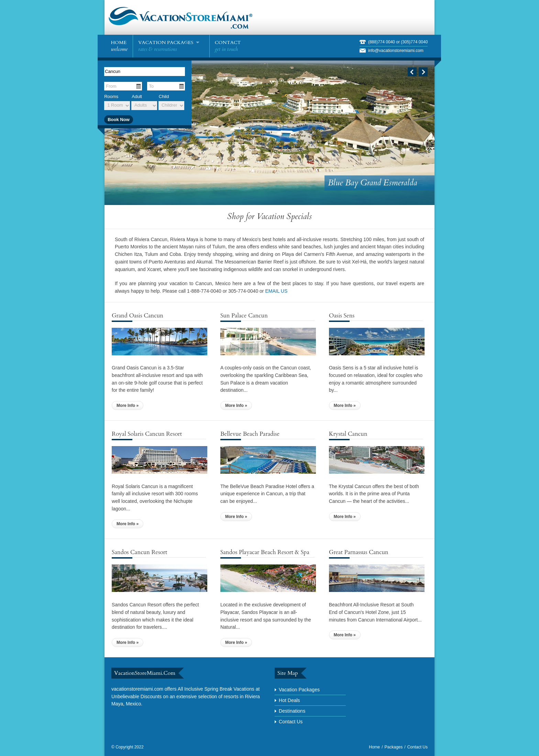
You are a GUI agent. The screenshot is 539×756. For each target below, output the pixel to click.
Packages (394, 747)
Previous (412, 72)
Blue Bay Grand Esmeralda (372, 183)
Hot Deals (289, 700)
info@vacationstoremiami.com (396, 51)
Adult (137, 96)
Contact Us (291, 722)
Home (374, 747)
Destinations (292, 711)
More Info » (128, 406)
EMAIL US (276, 291)
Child (164, 96)
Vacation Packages (299, 690)
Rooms (111, 96)
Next (423, 72)
